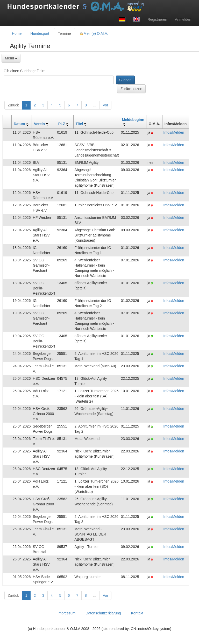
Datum (19, 124)
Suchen (125, 80)
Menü (11, 58)
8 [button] (86, 105)
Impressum (66, 613)
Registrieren (157, 19)
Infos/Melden (174, 132)
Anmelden (183, 19)
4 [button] (52, 105)
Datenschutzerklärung (103, 613)
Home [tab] (17, 33)
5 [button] (60, 105)
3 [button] (43, 105)
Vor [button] (105, 105)
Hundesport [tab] (40, 33)
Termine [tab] (65, 33)
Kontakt (137, 613)
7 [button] (77, 105)
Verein (39, 124)
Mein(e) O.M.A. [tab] (94, 33)
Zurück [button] (13, 105)
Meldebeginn (133, 120)
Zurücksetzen (131, 89)
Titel (79, 124)
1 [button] (26, 105)
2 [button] (35, 105)
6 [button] (69, 105)
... (95, 105)
